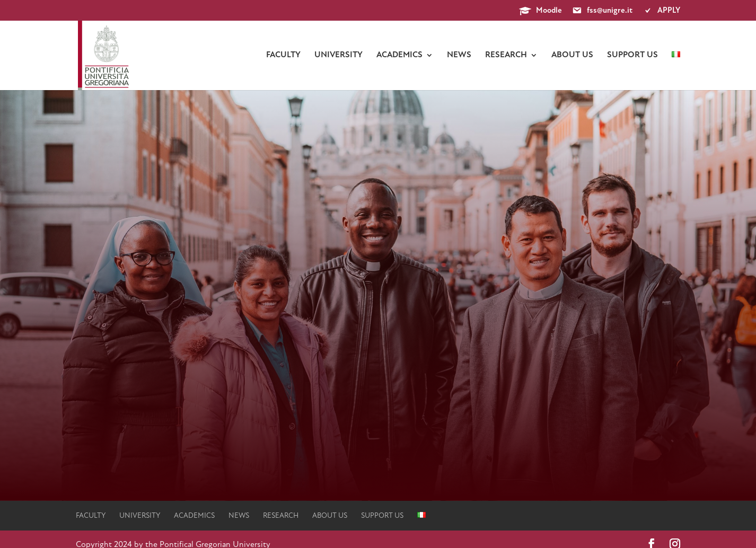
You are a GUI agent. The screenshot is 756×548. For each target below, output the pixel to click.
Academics (399, 55)
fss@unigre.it (602, 11)
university (339, 55)
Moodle (540, 11)
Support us (632, 55)
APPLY (661, 11)
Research (506, 55)
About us (572, 55)
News (459, 55)
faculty (283, 55)
